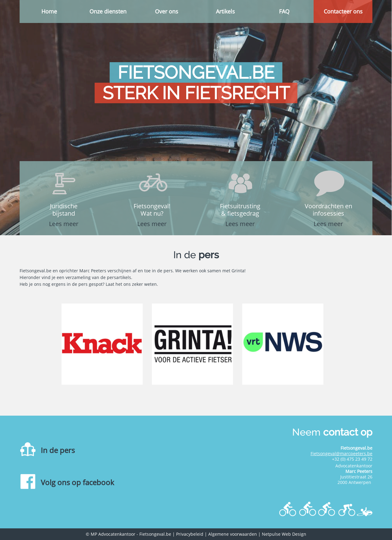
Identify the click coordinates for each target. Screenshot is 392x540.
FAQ (284, 11)
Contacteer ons (343, 11)
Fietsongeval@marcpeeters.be (341, 453)
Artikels (225, 11)
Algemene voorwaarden (233, 534)
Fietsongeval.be (155, 534)
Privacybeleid (190, 534)
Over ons (167, 11)
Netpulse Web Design (284, 534)
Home (49, 11)
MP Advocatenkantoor (113, 534)
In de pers (58, 450)
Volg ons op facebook (77, 482)
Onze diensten (108, 11)
